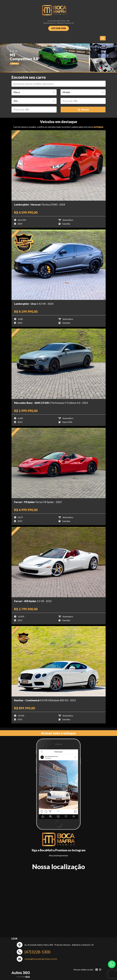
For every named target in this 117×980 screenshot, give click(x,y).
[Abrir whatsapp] (112, 964)
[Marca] (34, 92)
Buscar (83, 110)
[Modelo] (83, 92)
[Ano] (34, 101)
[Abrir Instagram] (100, 970)
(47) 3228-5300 (59, 28)
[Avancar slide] (111, 58)
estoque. (99, 127)
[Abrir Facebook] (97, 970)
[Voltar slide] (6, 58)
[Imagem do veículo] (59, 165)
